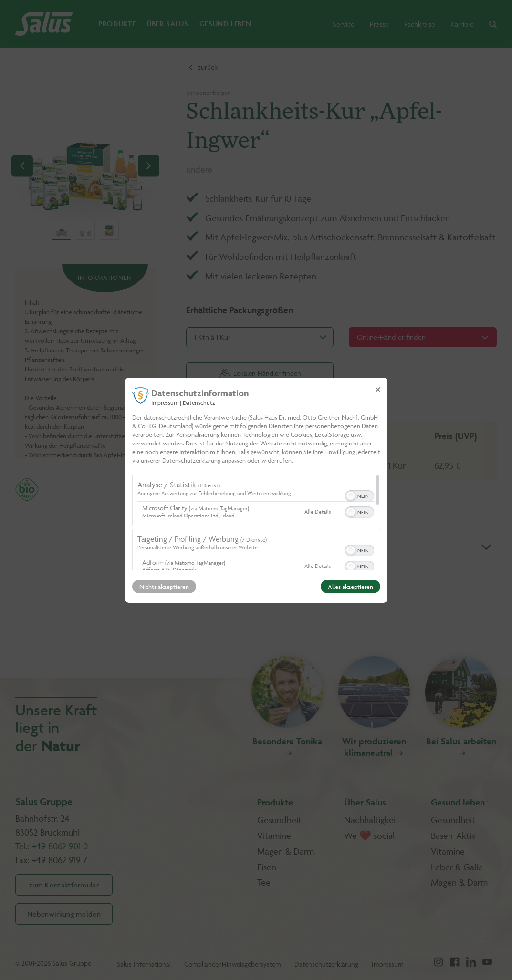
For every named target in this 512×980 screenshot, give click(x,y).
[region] (256, 522)
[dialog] (256, 490)
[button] (351, 496)
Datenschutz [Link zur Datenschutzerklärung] (199, 402)
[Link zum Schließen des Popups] (378, 389)
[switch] (360, 495)
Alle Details (318, 511)
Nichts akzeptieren (164, 587)
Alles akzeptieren (350, 587)
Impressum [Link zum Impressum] (165, 402)
